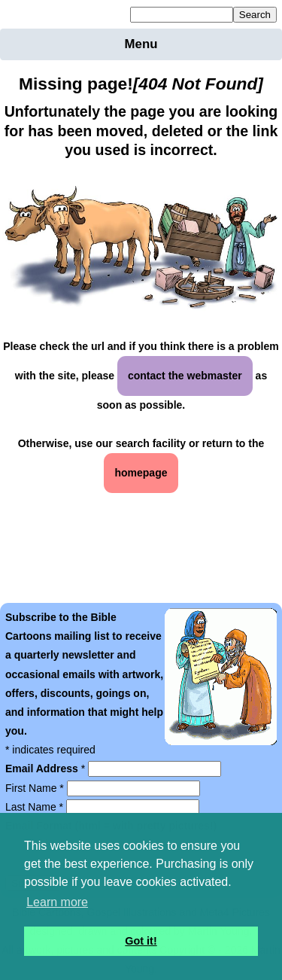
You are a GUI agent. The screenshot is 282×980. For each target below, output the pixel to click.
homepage (141, 473)
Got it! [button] (141, 941)
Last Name (36, 807)
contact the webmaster (185, 376)
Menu (141, 44)
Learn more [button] (57, 902)
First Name (36, 788)
